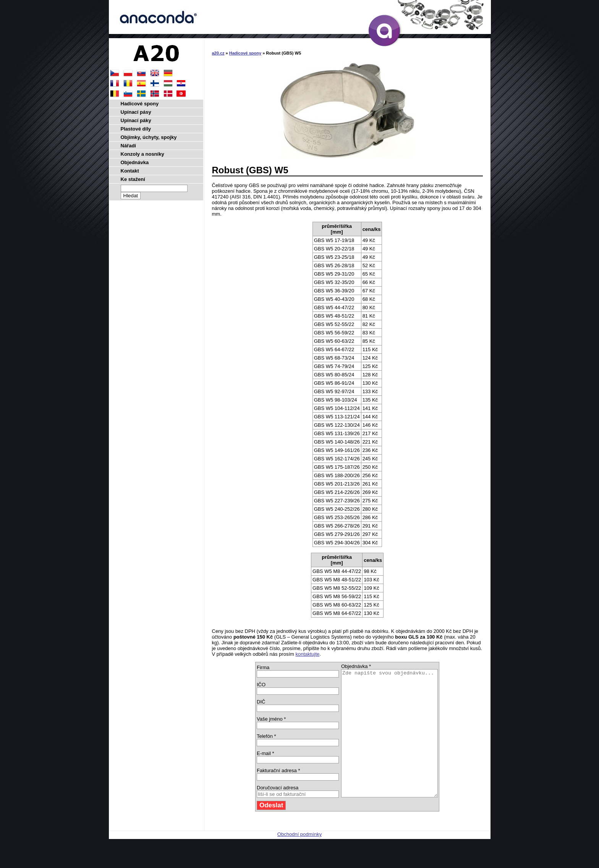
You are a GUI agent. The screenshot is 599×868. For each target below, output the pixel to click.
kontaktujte (307, 654)
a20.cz (218, 53)
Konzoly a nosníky (142, 154)
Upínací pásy (136, 112)
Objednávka (135, 162)
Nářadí (128, 146)
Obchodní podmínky (299, 859)
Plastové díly (136, 129)
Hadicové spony (245, 53)
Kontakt (130, 171)
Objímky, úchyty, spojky (149, 137)
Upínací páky (136, 120)
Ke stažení (133, 179)
